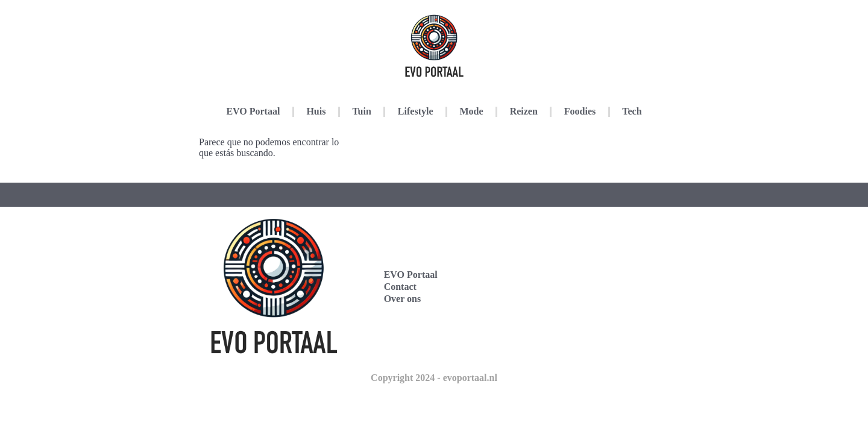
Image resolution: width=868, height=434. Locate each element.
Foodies (580, 111)
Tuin (361, 111)
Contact (400, 287)
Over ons (402, 299)
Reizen (524, 111)
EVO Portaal (253, 111)
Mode (472, 111)
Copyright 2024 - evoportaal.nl (434, 378)
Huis (316, 111)
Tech (632, 111)
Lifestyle (416, 111)
